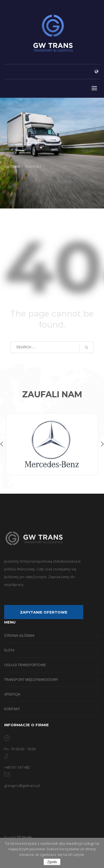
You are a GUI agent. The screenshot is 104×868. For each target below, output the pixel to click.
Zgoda (52, 862)
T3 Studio (25, 837)
